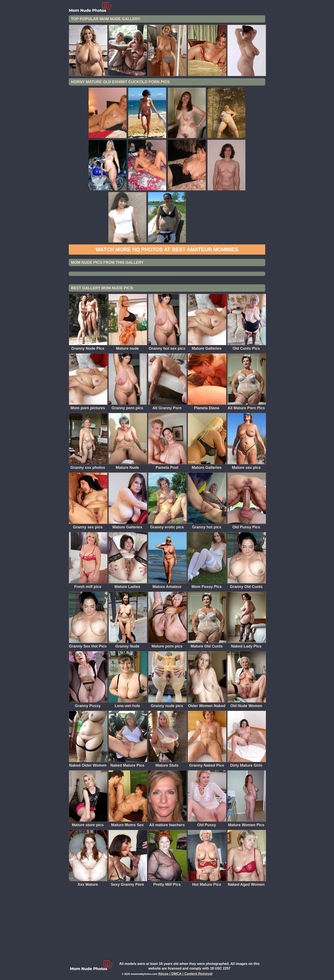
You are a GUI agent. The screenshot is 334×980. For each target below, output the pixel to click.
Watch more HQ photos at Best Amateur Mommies (167, 249)
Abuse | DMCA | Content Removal (185, 974)
